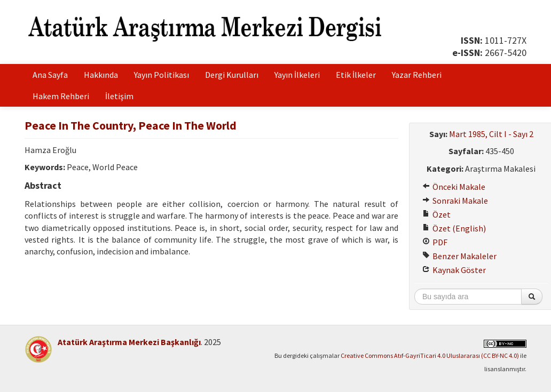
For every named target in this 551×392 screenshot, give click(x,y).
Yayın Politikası (162, 75)
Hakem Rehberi (61, 96)
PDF (435, 242)
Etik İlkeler (356, 75)
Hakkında (101, 75)
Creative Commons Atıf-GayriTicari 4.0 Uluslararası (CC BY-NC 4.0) (430, 355)
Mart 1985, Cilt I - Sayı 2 (491, 134)
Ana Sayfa (50, 75)
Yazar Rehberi (417, 75)
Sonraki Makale (455, 201)
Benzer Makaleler (459, 256)
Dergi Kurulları (232, 75)
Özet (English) (454, 228)
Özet (436, 214)
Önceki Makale (454, 187)
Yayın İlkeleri (297, 75)
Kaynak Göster (454, 270)
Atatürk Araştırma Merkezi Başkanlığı (129, 342)
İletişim (119, 96)
